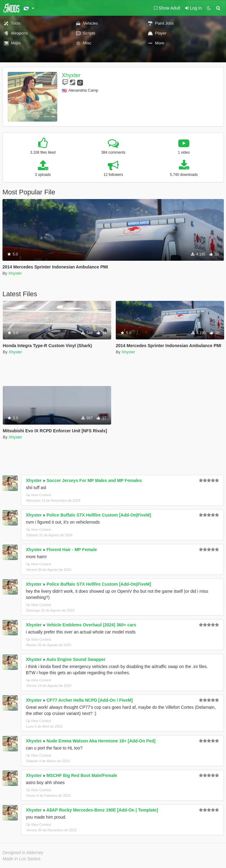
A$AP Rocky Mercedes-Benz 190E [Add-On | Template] (102, 810)
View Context (39, 495)
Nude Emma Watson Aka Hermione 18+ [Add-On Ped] (101, 741)
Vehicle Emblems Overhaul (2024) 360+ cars (91, 625)
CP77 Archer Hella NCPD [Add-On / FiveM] (90, 700)
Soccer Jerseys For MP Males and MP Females (94, 480)
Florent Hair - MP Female (72, 550)
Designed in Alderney (23, 853)
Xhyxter (71, 75)
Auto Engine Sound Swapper (76, 659)
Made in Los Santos (22, 859)
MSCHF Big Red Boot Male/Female (82, 775)
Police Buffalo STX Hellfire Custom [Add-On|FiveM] (99, 515)
